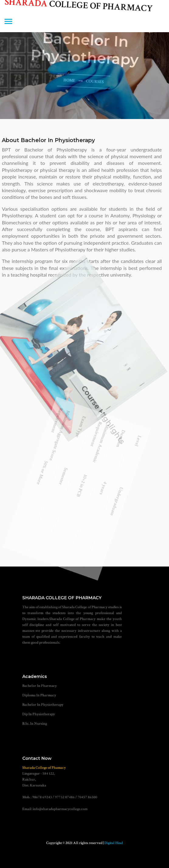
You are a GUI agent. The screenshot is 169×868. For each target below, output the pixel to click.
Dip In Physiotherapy (47, 712)
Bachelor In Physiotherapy (51, 704)
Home (68, 79)
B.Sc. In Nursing (44, 720)
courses (93, 82)
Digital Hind (108, 843)
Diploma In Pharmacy (48, 696)
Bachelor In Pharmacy (48, 689)
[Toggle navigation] (8, 22)
